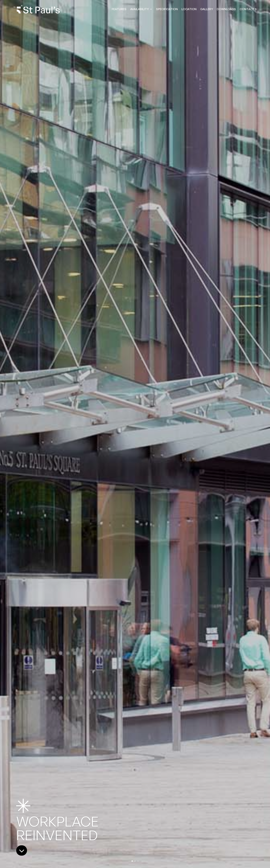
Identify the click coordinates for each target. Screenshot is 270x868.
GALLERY (207, 9)
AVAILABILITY (139, 9)
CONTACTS (248, 9)
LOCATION (189, 9)
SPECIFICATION (167, 9)
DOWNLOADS (226, 9)
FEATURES (119, 9)
